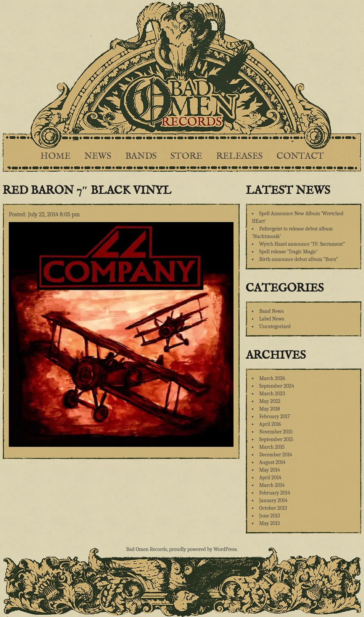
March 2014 (272, 485)
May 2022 (270, 401)
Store (186, 156)
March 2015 (272, 447)
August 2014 (272, 462)
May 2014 (269, 470)
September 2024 (276, 386)
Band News (271, 311)
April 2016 (270, 424)
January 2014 (273, 500)
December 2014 (275, 455)
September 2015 (276, 439)
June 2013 (269, 516)
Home (56, 156)
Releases (239, 156)
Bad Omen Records (147, 549)
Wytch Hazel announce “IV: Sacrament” (302, 244)
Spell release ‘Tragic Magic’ (288, 252)
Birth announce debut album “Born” (299, 259)
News (98, 156)
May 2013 (269, 523)
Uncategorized (275, 326)
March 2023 (272, 394)
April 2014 (270, 478)
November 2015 (276, 432)
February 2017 (275, 416)
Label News (271, 319)
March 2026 (272, 378)
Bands (141, 156)
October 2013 (273, 508)
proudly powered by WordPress (203, 549)
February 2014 (275, 493)
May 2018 (269, 409)
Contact (300, 156)
